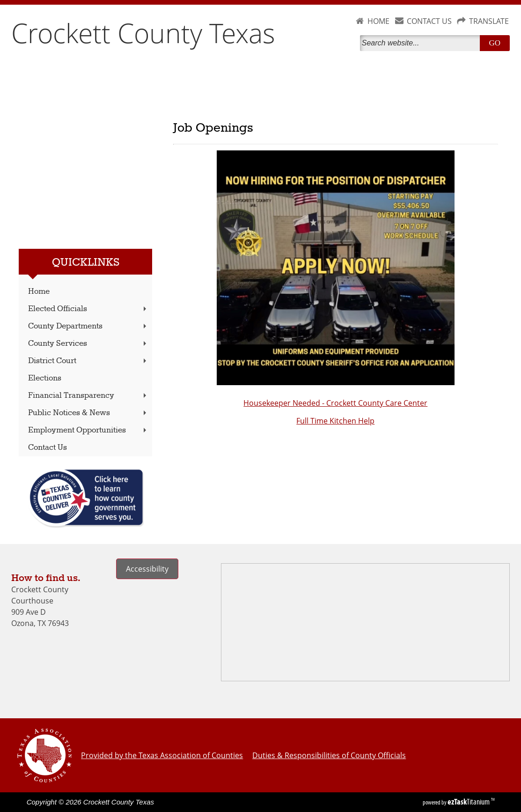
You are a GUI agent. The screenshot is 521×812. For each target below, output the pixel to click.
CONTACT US (429, 21)
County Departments (88, 326)
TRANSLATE (489, 21)
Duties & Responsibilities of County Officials (329, 755)
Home (39, 292)
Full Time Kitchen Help (335, 421)
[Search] (422, 43)
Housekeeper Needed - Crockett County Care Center (335, 403)
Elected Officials (88, 309)
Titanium (469, 802)
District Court (88, 361)
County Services (88, 344)
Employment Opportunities (88, 430)
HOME (378, 21)
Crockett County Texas (143, 33)
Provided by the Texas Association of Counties (162, 755)
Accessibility (147, 569)
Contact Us (48, 448)
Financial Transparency (88, 396)
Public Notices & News (88, 413)
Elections (45, 378)
